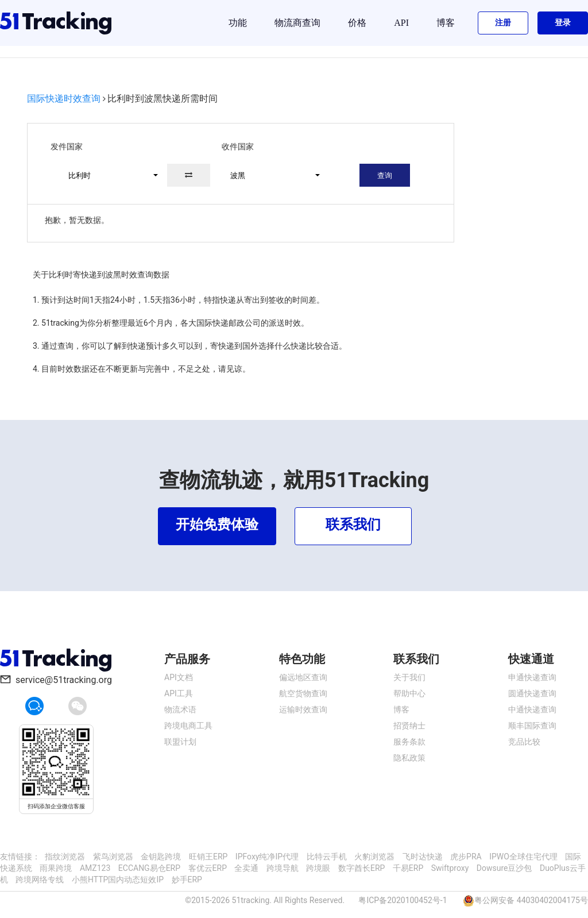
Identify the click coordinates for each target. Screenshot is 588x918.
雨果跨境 (56, 868)
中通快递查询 (532, 709)
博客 (446, 23)
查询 (385, 176)
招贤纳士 (409, 726)
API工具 (179, 693)
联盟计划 (180, 742)
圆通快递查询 (532, 693)
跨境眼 (318, 868)
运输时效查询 (303, 709)
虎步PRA (466, 857)
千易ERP (408, 868)
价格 (357, 23)
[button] (108, 175)
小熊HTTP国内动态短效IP (118, 880)
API (401, 23)
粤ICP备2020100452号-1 (403, 900)
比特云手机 (327, 857)
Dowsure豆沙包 (504, 868)
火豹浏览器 (374, 857)
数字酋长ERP (361, 868)
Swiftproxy (450, 868)
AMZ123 (95, 868)
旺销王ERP (208, 857)
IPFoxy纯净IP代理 (267, 857)
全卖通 (246, 868)
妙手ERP (187, 880)
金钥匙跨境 (161, 857)
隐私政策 (409, 758)
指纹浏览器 (65, 857)
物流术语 (180, 709)
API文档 (179, 677)
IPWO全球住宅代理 (523, 857)
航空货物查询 (303, 693)
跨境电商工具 (188, 726)
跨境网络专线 (40, 880)
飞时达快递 (423, 857)
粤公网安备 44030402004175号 (531, 900)
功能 (238, 23)
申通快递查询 (532, 677)
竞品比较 (524, 742)
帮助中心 (409, 693)
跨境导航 (283, 868)
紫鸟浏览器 (113, 857)
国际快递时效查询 (64, 99)
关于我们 (409, 677)
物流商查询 (297, 23)
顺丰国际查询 (532, 726)
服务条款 (409, 742)
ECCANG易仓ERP (149, 868)
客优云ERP (208, 868)
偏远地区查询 (303, 677)
